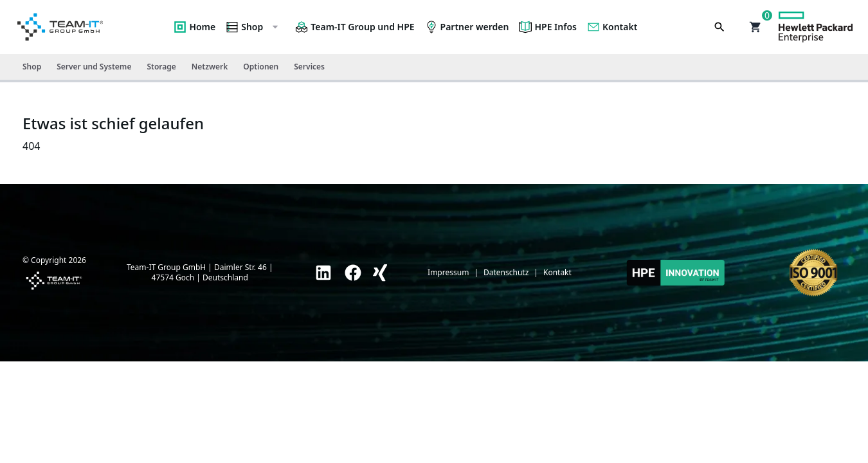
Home (194, 27)
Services (309, 67)
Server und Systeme (94, 67)
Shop (253, 27)
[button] (755, 27)
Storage (161, 67)
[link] (323, 273)
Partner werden (467, 27)
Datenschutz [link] (506, 273)
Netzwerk (210, 67)
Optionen (261, 67)
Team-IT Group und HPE (355, 27)
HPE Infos (548, 27)
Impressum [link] (448, 273)
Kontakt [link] (557, 273)
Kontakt (612, 27)
